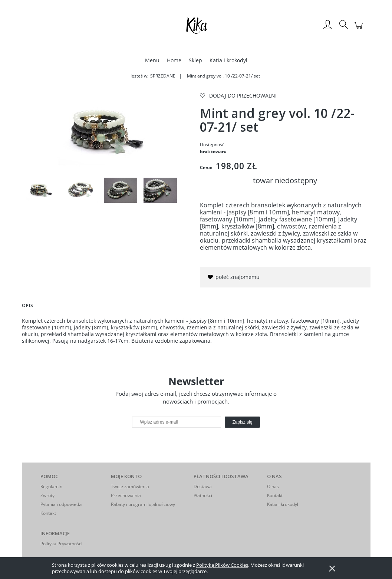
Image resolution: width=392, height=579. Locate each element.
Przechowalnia (126, 495)
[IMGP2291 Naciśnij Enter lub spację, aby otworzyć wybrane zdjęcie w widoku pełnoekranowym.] (107, 132)
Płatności (203, 495)
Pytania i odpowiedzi (61, 504)
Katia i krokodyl (283, 504)
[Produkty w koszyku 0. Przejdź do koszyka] (360, 29)
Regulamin (51, 486)
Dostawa (203, 486)
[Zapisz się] (242, 422)
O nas (273, 486)
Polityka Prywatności (61, 544)
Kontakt (48, 513)
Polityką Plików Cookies (222, 565)
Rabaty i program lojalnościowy (143, 504)
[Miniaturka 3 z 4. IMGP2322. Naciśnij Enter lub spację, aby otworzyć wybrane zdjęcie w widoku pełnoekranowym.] (121, 190)
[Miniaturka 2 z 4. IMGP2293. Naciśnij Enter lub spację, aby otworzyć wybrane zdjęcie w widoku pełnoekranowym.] (81, 190)
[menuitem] (152, 60)
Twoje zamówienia (130, 486)
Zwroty (47, 495)
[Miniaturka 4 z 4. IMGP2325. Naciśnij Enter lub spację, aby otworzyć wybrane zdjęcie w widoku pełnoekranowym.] (160, 190)
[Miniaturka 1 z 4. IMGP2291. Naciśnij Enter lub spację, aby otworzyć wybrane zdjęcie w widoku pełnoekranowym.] (41, 190)
